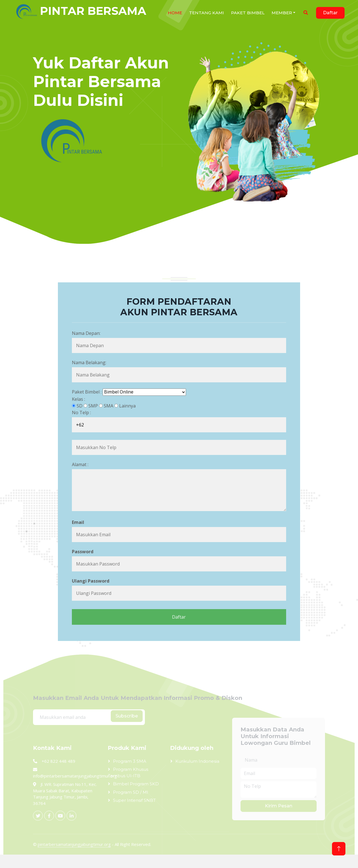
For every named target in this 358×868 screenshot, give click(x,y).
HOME (175, 13)
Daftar (330, 13)
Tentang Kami (207, 13)
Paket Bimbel (248, 13)
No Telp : (81, 412)
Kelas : (78, 399)
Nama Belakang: (89, 363)
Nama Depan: (86, 333)
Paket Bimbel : (87, 392)
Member (282, 13)
